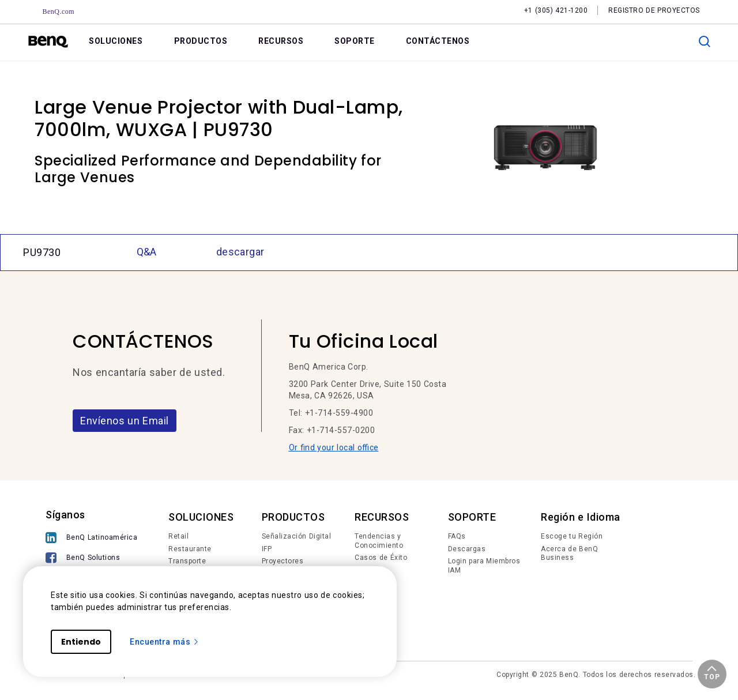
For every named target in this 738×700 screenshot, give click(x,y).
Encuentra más (165, 642)
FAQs (457, 536)
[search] (705, 42)
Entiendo (81, 642)
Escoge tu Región (572, 536)
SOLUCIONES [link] (116, 41)
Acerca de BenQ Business (569, 554)
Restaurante (190, 549)
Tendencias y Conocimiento (379, 541)
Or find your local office (334, 447)
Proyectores (283, 561)
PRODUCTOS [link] (201, 41)
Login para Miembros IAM (484, 566)
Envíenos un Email (125, 421)
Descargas (467, 549)
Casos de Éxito (381, 558)
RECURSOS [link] (281, 41)
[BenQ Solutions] (91, 559)
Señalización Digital (297, 536)
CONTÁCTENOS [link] (438, 41)
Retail (178, 536)
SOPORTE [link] (355, 41)
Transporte (187, 561)
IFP (267, 549)
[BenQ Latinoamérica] (91, 539)
